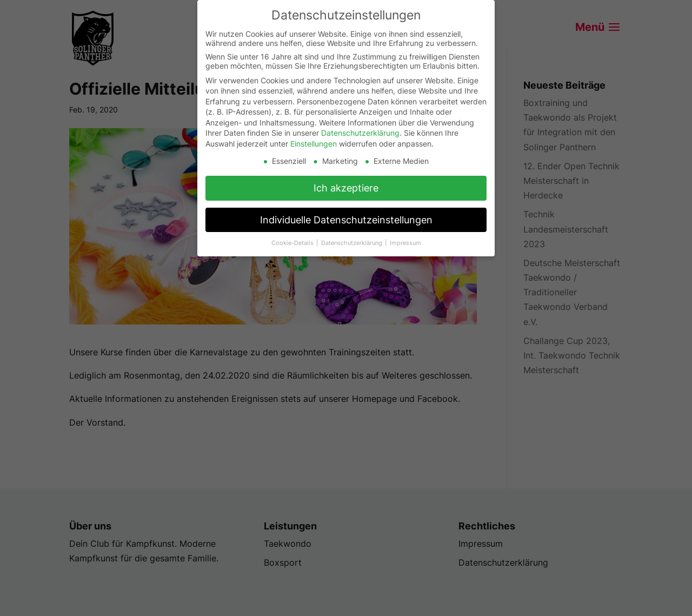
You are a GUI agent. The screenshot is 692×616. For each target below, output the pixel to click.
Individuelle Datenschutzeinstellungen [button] (346, 220)
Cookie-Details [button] (293, 243)
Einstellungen (314, 144)
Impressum (405, 243)
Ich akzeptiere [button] (346, 188)
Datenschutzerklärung (360, 133)
